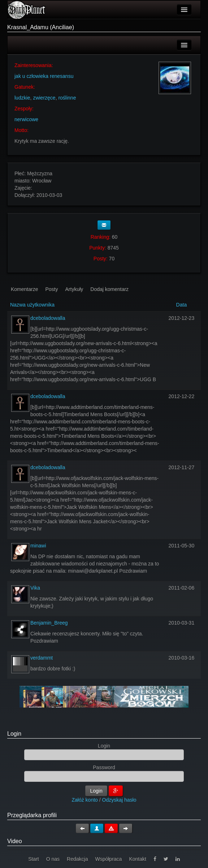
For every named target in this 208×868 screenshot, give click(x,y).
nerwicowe (26, 119)
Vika (35, 588)
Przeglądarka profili (32, 815)
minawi (38, 546)
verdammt (42, 658)
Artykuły (74, 289)
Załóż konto (85, 800)
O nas (53, 859)
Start (34, 859)
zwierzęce (44, 98)
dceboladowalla (48, 318)
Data (182, 305)
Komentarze (24, 289)
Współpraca (108, 859)
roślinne (67, 98)
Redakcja (77, 859)
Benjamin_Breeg (49, 623)
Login (14, 734)
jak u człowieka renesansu (44, 76)
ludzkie (22, 98)
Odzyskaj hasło (119, 800)
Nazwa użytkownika (32, 305)
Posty (51, 289)
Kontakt (137, 859)
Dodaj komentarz (109, 289)
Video (15, 841)
